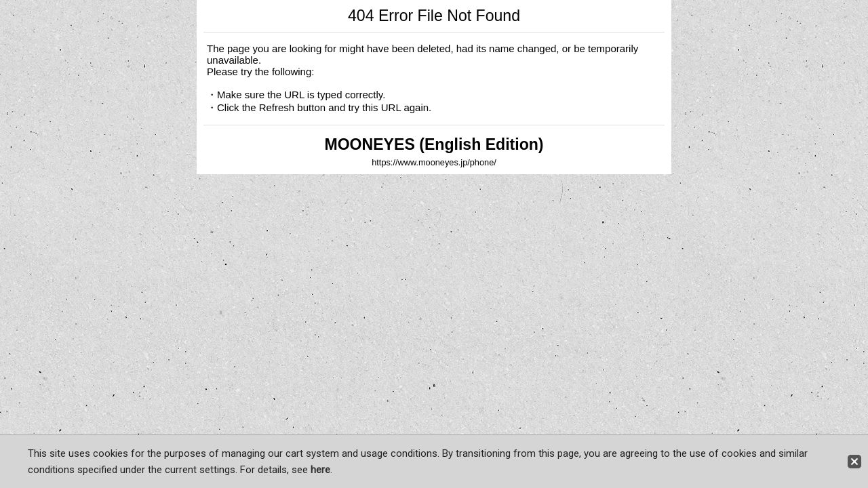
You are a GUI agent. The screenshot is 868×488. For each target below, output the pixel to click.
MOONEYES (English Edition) (434, 144)
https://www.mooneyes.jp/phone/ (434, 162)
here (320, 470)
